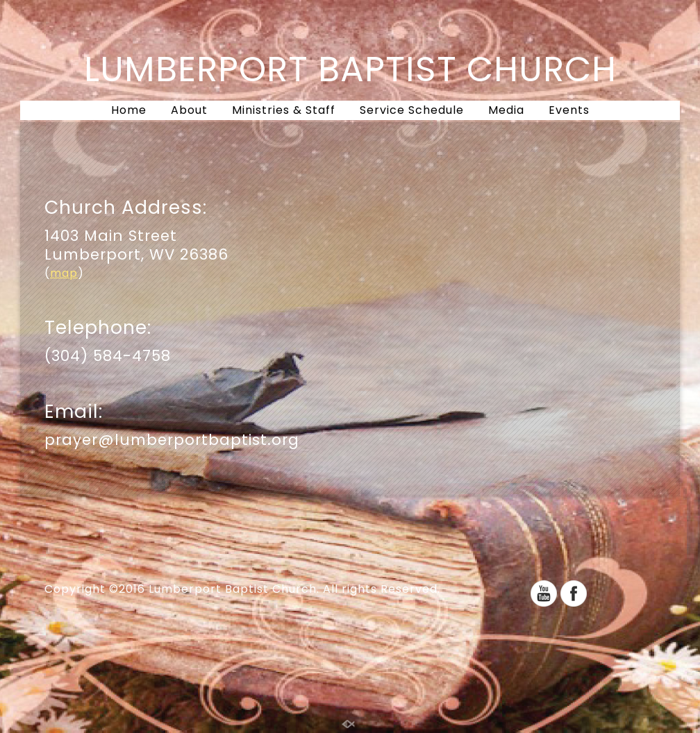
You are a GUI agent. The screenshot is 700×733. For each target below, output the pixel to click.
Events (569, 110)
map (64, 273)
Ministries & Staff (284, 110)
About (189, 110)
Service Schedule (412, 110)
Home (129, 110)
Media (506, 110)
